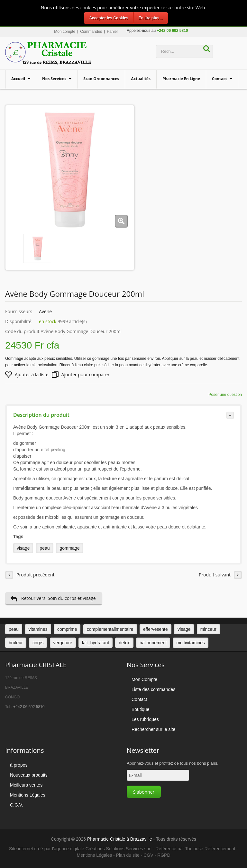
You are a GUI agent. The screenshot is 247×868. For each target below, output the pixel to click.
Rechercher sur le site (153, 729)
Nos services (55, 79)
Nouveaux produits (29, 775)
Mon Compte (144, 679)
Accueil (19, 79)
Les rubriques (145, 719)
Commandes (91, 32)
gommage (69, 548)
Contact (220, 79)
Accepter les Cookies (109, 18)
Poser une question (225, 395)
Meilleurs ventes (26, 785)
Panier (112, 32)
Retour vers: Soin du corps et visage (53, 598)
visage (23, 548)
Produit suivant (220, 575)
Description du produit (123, 415)
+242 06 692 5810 (29, 707)
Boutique (140, 709)
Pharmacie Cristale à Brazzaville (120, 839)
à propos (19, 765)
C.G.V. (17, 805)
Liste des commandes (153, 689)
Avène (45, 311)
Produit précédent (30, 575)
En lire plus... (151, 18)
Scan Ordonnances (101, 79)
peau (45, 548)
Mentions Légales (28, 795)
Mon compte (65, 32)
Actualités (141, 79)
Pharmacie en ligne (181, 79)
